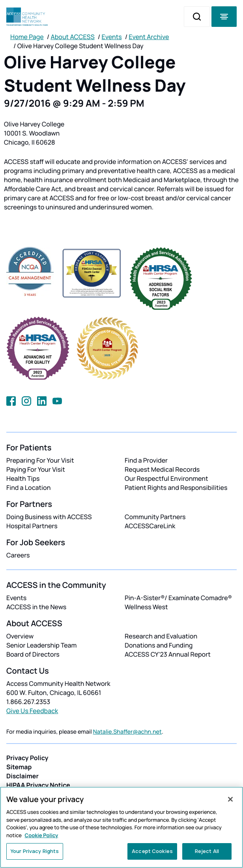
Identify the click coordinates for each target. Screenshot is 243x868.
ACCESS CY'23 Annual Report (168, 654)
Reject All (207, 851)
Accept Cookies (152, 851)
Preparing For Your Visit (40, 460)
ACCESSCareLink (150, 526)
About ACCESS (72, 37)
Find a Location (28, 488)
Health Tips (23, 478)
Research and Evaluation (161, 636)
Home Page (27, 37)
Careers (18, 555)
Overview (20, 636)
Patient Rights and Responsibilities (176, 488)
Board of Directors (33, 654)
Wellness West (146, 607)
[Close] (230, 799)
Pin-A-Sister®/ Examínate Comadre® (178, 598)
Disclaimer (22, 776)
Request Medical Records (162, 469)
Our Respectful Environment (166, 478)
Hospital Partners (32, 526)
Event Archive (149, 37)
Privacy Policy (27, 758)
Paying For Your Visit (36, 469)
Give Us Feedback (32, 711)
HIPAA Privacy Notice (38, 785)
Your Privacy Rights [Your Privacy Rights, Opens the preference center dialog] (35, 851)
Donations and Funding (159, 645)
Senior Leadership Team (41, 645)
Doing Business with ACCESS (49, 517)
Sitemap (19, 767)
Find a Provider (146, 460)
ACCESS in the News (36, 607)
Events (112, 37)
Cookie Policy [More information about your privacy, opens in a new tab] (42, 835)
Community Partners (155, 517)
